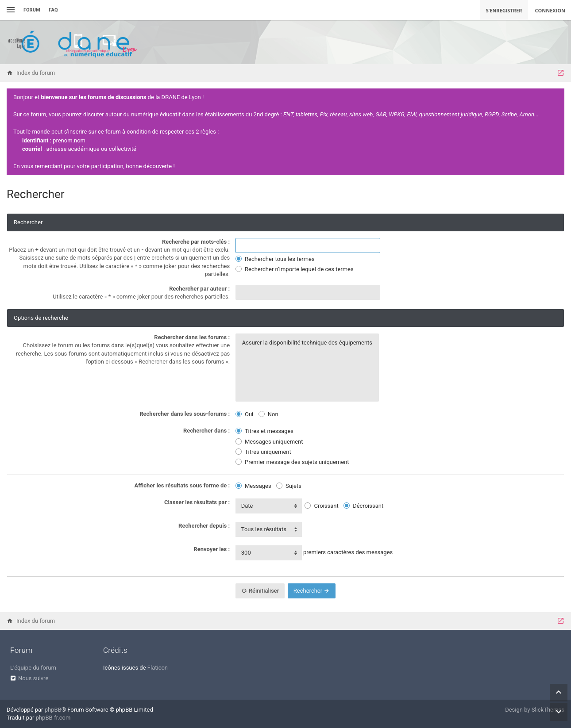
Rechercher (312, 591)
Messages (253, 486)
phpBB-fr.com (53, 718)
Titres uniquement (263, 452)
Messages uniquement (269, 442)
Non (268, 414)
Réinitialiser (260, 591)
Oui (245, 414)
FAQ (54, 10)
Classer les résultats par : (197, 502)
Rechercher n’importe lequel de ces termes (295, 269)
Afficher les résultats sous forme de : (182, 485)
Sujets (289, 486)
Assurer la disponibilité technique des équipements (307, 343)
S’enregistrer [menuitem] (504, 10)
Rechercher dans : (206, 431)
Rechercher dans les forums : (192, 337)
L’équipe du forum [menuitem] (33, 668)
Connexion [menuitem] (550, 10)
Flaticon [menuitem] (158, 668)
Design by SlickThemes (535, 710)
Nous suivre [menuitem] (33, 678)
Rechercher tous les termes (275, 259)
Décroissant (363, 506)
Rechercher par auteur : (199, 289)
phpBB (53, 710)
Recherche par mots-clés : (196, 242)
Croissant (321, 506)
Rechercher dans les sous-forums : (185, 414)
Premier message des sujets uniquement (292, 462)
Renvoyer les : (212, 549)
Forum (32, 10)
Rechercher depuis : (204, 526)
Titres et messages (264, 431)
